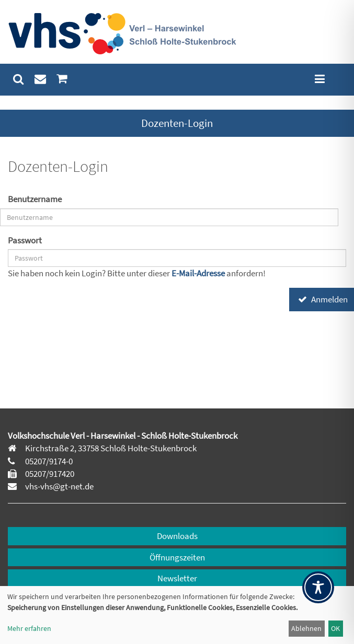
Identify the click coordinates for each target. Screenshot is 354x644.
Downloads (177, 536)
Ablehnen (306, 628)
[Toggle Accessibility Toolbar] (318, 587)
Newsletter (177, 578)
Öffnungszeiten (177, 557)
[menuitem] (19, 79)
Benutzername (35, 199)
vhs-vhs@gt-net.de (59, 486)
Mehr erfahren (29, 628)
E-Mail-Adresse (199, 273)
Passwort (25, 240)
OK (335, 628)
